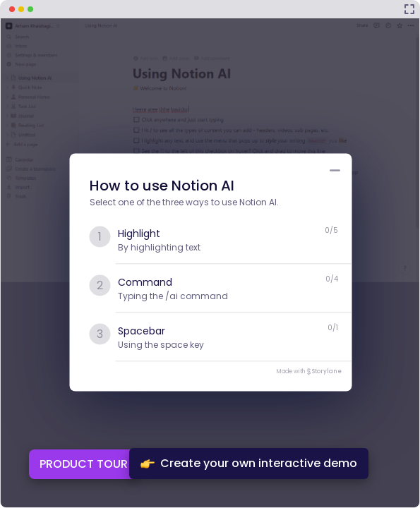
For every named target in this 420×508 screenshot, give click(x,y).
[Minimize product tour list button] (335, 171)
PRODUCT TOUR (84, 464)
